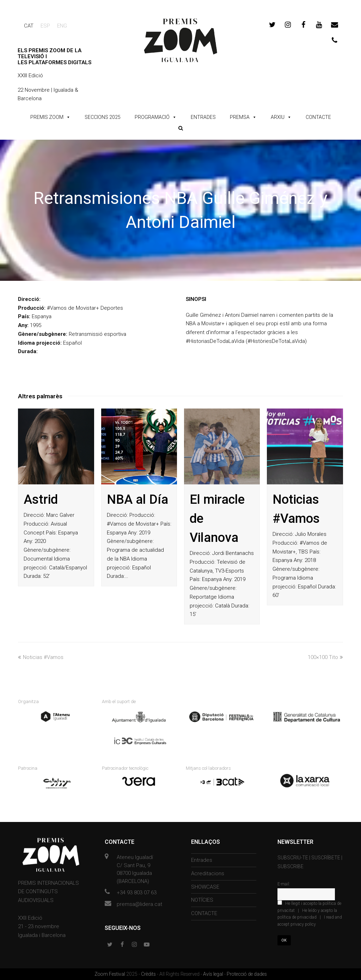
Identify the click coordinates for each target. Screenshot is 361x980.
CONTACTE (318, 117)
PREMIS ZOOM (47, 117)
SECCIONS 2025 (103, 117)
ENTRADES (203, 117)
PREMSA (240, 117)
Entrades (202, 860)
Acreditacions (208, 873)
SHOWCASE (205, 887)
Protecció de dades (247, 974)
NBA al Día (137, 500)
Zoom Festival (110, 974)
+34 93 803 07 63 (137, 893)
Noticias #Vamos (41, 657)
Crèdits (149, 974)
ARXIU (278, 117)
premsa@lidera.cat (139, 904)
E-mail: (284, 884)
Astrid (41, 500)
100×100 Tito (325, 657)
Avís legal (214, 974)
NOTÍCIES (202, 900)
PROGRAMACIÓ (152, 117)
